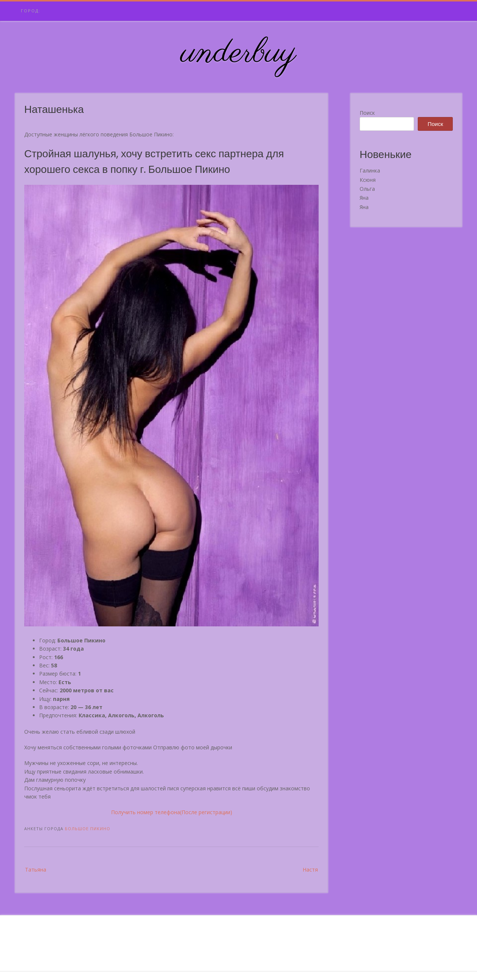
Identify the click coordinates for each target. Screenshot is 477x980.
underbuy (239, 53)
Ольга (367, 189)
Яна (364, 198)
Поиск (367, 113)
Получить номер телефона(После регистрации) (172, 812)
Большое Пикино (88, 829)
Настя (310, 870)
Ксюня (368, 180)
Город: (31, 11)
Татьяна (36, 870)
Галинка (370, 170)
